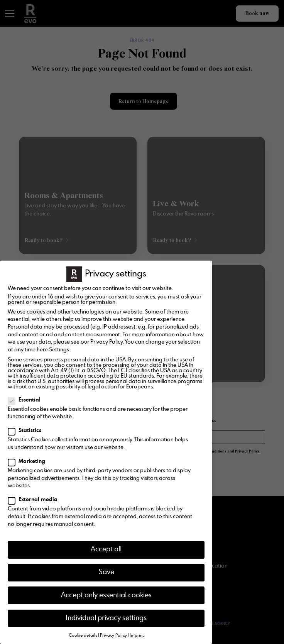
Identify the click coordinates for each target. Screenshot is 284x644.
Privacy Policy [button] (113, 636)
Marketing (29, 461)
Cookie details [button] (83, 636)
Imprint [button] (137, 636)
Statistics (27, 430)
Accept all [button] (106, 549)
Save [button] (106, 572)
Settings (59, 350)
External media (35, 500)
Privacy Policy (106, 342)
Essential (27, 400)
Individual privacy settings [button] (106, 618)
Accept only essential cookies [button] (106, 595)
